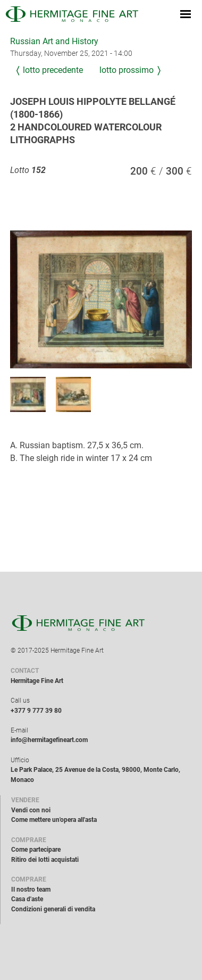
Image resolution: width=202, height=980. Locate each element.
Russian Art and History (54, 41)
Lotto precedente (53, 70)
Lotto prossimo (127, 70)
